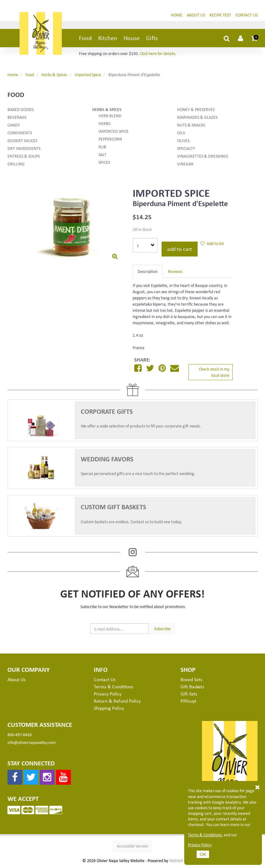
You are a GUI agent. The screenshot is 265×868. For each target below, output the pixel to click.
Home (177, 15)
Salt (103, 155)
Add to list (212, 244)
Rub (102, 147)
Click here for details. (158, 54)
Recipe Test (220, 15)
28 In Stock (142, 230)
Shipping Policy (109, 708)
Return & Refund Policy (117, 701)
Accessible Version (132, 846)
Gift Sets (189, 694)
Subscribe (162, 629)
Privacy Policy (200, 845)
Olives (183, 141)
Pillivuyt (188, 701)
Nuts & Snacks (191, 125)
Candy (14, 125)
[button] (254, 39)
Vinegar (185, 164)
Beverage (17, 118)
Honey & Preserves (196, 110)
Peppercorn (110, 139)
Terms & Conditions (205, 835)
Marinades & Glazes (197, 118)
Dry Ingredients (24, 149)
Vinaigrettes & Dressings (203, 157)
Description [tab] (148, 272)
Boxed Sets (191, 680)
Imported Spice (88, 75)
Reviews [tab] (175, 272)
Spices (104, 163)
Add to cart (180, 249)
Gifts (152, 38)
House (132, 38)
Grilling (16, 164)
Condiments (20, 133)
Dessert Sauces (22, 141)
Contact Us (247, 15)
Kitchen (108, 38)
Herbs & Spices (54, 75)
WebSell (176, 861)
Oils (181, 133)
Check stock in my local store (214, 372)
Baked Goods (21, 110)
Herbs (104, 124)
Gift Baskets (192, 687)
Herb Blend (110, 116)
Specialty (186, 149)
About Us (196, 15)
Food (85, 38)
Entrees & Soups (24, 157)
